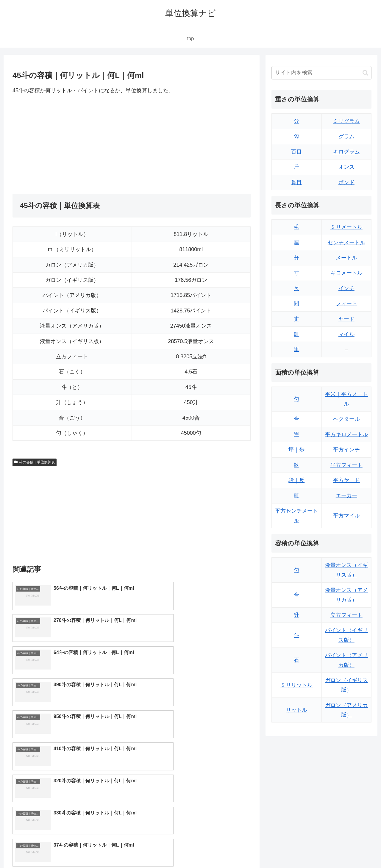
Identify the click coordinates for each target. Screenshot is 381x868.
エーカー (346, 495)
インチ (346, 288)
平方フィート (346, 465)
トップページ (311, 850)
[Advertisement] (72, 144)
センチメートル (346, 243)
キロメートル (346, 273)
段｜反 (296, 480)
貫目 (296, 182)
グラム (346, 137)
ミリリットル (296, 685)
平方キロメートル (346, 434)
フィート (346, 304)
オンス (346, 167)
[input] (321, 73)
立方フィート (346, 615)
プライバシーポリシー (351, 850)
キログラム (346, 152)
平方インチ (346, 450)
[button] (365, 73)
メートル (346, 258)
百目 (296, 152)
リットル (296, 710)
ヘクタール (346, 419)
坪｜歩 (296, 450)
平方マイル (346, 516)
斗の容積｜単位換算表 (35, 462)
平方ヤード (346, 480)
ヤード (346, 319)
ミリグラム (346, 121)
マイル (346, 334)
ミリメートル (346, 227)
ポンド (346, 182)
